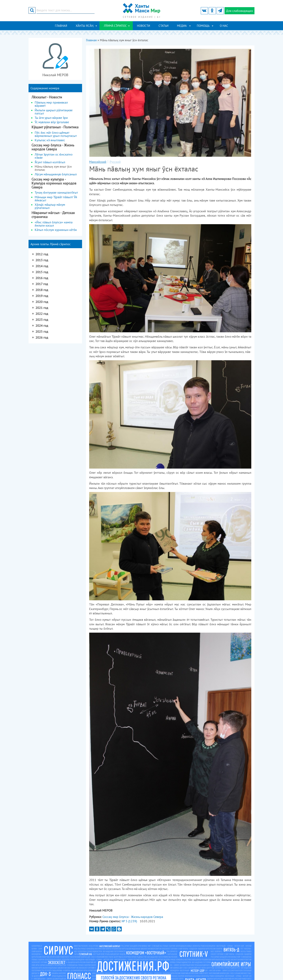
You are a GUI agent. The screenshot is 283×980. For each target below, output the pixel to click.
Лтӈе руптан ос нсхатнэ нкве (54, 156)
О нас (224, 26)
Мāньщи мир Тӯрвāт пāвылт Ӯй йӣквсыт (56, 199)
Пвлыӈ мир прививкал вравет (51, 104)
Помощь (203, 26)
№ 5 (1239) (129, 921)
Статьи (163, 26)
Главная (61, 26)
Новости (143, 26)
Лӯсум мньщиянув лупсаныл (56, 174)
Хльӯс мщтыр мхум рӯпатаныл (50, 206)
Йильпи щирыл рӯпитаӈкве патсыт (54, 112)
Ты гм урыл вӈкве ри (51, 118)
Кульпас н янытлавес (50, 140)
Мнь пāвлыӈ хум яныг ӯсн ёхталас (53, 168)
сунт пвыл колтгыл (50, 162)
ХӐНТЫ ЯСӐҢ (85, 26)
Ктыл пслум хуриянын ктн (56, 230)
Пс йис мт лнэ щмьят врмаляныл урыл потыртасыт (56, 134)
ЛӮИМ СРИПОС (115, 26)
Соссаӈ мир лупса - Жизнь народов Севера (133, 917)
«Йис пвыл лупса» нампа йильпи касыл (54, 224)
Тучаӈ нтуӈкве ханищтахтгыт (56, 192)
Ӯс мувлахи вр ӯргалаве (52, 122)
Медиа (182, 26)
